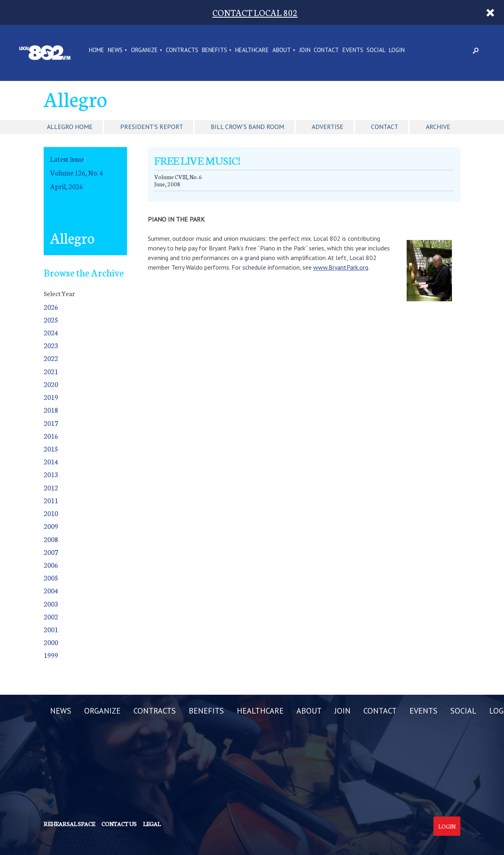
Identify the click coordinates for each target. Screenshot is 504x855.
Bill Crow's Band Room (247, 127)
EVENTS (353, 50)
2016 (51, 436)
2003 (51, 604)
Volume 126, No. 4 (77, 172)
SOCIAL (376, 50)
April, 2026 (67, 186)
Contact (385, 127)
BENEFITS (215, 50)
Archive (438, 127)
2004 (51, 590)
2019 (51, 397)
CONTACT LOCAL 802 (255, 12)
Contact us (119, 824)
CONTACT (326, 50)
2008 (51, 539)
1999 (51, 655)
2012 (51, 487)
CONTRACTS (182, 50)
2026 (51, 307)
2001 (51, 629)
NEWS (115, 50)
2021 (51, 371)
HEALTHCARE (252, 50)
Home (97, 50)
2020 (51, 384)
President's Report (152, 127)
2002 (51, 616)
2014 (51, 461)
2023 (51, 345)
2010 (51, 513)
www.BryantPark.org (341, 267)
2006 (51, 565)
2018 (51, 410)
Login (447, 826)
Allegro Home (70, 127)
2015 (51, 449)
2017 (51, 423)
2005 (51, 578)
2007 (51, 552)
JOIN (305, 50)
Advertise (328, 127)
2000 (51, 642)
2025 (51, 320)
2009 (51, 526)
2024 (51, 332)
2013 (51, 474)
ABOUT (282, 50)
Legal (152, 824)
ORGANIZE (144, 50)
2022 (51, 358)
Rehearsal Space (69, 824)
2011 (51, 500)
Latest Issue (67, 159)
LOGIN (397, 50)
